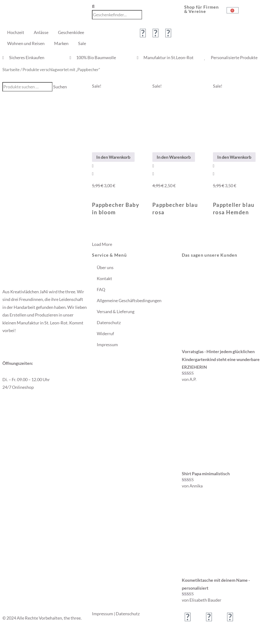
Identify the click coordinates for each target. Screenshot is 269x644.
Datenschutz (109, 322)
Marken (61, 43)
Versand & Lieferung (116, 311)
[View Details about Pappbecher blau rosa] (153, 174)
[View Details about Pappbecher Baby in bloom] (93, 174)
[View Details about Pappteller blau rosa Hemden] (214, 174)
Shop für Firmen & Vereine (202, 9)
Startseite (11, 70)
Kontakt (104, 278)
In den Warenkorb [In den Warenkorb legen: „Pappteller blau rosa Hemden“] (234, 157)
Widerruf (105, 333)
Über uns (105, 267)
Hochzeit (16, 32)
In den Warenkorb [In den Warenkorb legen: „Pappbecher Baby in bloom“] (113, 157)
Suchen (60, 87)
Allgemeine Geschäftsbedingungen (129, 300)
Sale (82, 43)
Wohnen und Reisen (26, 43)
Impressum (107, 345)
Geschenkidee (71, 32)
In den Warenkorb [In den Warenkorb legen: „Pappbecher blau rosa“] (174, 157)
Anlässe (41, 32)
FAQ (101, 289)
